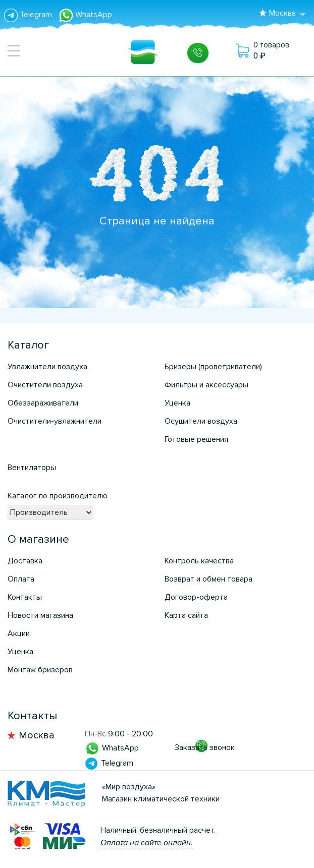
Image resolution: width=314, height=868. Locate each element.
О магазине (38, 539)
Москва (37, 735)
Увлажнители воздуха (47, 367)
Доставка (25, 561)
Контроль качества (199, 561)
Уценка (177, 403)
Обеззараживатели (43, 403)
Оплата (21, 579)
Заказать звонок (205, 747)
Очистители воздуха (45, 385)
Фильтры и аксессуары (206, 385)
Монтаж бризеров (40, 670)
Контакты (25, 597)
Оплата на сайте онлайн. (147, 843)
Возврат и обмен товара (208, 579)
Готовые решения (196, 439)
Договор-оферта (196, 597)
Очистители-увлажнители (55, 421)
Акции (19, 633)
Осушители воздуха (201, 421)
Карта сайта (186, 615)
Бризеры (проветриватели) (213, 367)
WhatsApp (85, 15)
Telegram (29, 15)
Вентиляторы (32, 468)
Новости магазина (40, 615)
